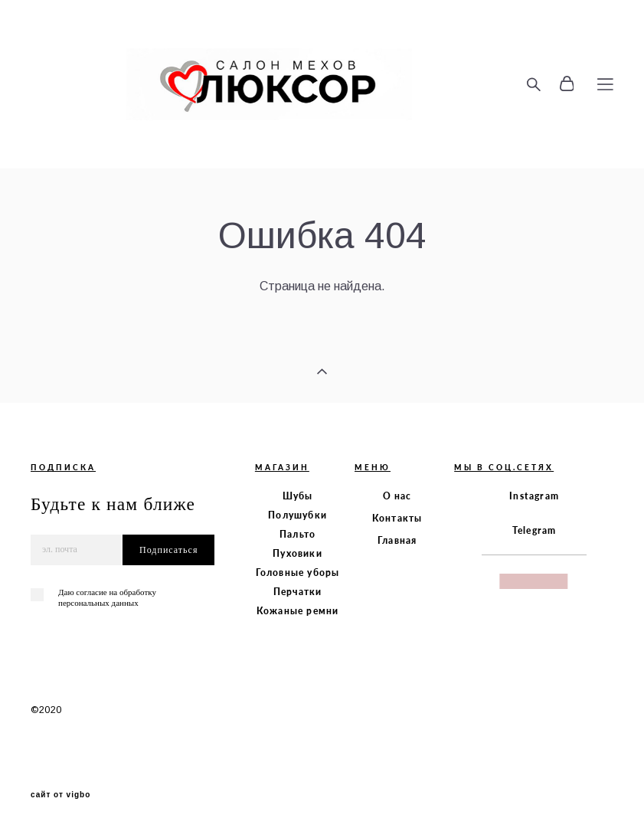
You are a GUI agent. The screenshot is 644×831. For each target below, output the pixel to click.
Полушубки (297, 515)
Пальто (297, 534)
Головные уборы (298, 573)
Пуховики (297, 553)
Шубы (298, 496)
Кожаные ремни (298, 611)
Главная (397, 540)
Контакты (397, 518)
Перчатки (298, 592)
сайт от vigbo (60, 795)
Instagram (534, 496)
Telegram (534, 530)
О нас (397, 496)
